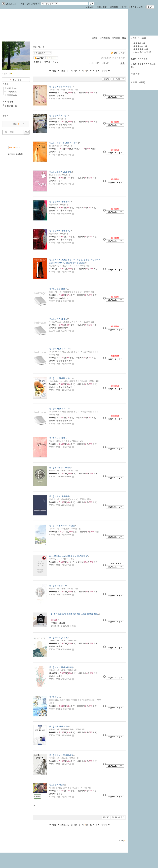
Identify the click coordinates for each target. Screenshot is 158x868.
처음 (52, 71)
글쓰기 (125, 7)
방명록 (5, 116)
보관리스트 (12, 88)
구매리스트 (12, 92)
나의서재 (90, 7)
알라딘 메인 (33, 4)
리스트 (5, 84)
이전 (61, 71)
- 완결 (60, 86)
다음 (96, 71)
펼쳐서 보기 (106, 58)
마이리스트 (12, 95)
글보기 (95, 38)
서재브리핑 (102, 7)
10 (91, 71)
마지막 (106, 71)
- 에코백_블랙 (75, 614)
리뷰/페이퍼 (8, 102)
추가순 (122, 58)
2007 (15, 124)
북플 (22, 4)
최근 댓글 (135, 74)
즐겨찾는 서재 (138, 7)
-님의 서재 (12, 21)
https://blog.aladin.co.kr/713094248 (21, 25)
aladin (21, 154)
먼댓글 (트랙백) (138, 82)
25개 (115, 58)
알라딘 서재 (12, 4)
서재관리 (115, 7)
